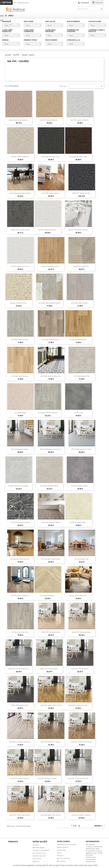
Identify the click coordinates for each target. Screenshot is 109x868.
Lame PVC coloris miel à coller (51, 705)
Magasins (36, 861)
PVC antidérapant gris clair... (82, 449)
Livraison (36, 845)
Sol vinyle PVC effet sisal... (51, 157)
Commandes (61, 850)
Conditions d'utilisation (41, 850)
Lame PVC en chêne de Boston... (20, 742)
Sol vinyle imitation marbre (20, 522)
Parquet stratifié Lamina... (51, 266)
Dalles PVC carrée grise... (80, 669)
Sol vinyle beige (20, 413)
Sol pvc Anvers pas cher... (20, 632)
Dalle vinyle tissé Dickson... (19, 120)
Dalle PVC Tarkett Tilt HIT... (82, 193)
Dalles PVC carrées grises (20, 230)
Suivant (99, 826)
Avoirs (59, 853)
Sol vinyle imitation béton (49, 486)
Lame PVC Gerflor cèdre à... (20, 778)
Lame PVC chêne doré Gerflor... (20, 815)
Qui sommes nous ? (40, 853)
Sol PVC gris (78, 413)
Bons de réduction (63, 858)
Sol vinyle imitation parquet (48, 413)
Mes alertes (61, 861)
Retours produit (63, 847)
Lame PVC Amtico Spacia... (51, 193)
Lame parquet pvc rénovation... (20, 193)
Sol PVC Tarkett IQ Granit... (48, 230)
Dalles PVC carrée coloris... (49, 669)
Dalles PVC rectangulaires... (51, 632)
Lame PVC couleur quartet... (78, 705)
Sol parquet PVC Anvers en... (20, 559)
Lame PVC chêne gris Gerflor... (78, 778)
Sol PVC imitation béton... (80, 486)
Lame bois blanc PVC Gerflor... (51, 815)
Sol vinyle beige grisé (82, 376)
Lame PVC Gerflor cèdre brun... (82, 742)
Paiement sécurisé (39, 856)
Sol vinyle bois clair (82, 559)
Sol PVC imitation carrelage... (19, 486)
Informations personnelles (66, 844)
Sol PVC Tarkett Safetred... (49, 120)
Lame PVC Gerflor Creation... (48, 778)
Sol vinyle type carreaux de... (51, 376)
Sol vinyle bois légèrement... (51, 559)
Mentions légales (39, 847)
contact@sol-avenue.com (91, 860)
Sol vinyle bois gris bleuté (51, 522)
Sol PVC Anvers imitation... (20, 595)
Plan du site (37, 859)
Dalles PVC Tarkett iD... (82, 266)
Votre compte (63, 841)
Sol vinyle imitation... (48, 595)
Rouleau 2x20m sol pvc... (19, 303)
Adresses (60, 856)
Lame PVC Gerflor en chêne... (51, 742)
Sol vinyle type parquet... (80, 303)
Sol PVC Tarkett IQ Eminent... (78, 230)
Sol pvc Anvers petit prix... (78, 595)
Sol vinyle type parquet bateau (49, 303)
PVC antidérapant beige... (20, 449)
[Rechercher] (91, 9)
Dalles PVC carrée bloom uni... (19, 669)
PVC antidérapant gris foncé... (51, 449)
